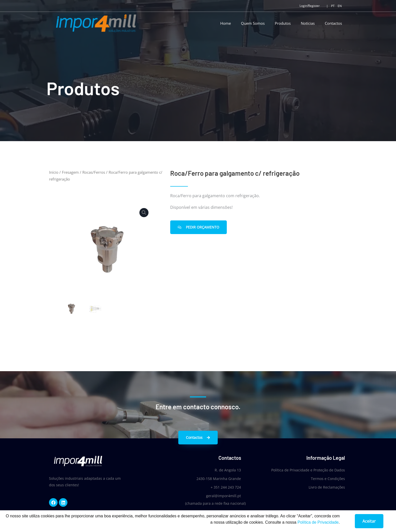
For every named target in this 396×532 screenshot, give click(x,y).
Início (54, 172)
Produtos (283, 23)
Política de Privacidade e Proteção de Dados (308, 470)
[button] (144, 213)
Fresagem (70, 172)
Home (226, 23)
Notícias (308, 23)
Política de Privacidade (318, 524)
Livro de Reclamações (327, 487)
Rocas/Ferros (94, 172)
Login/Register (310, 6)
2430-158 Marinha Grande (218, 479)
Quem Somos (253, 23)
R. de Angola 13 (228, 470)
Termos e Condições (328, 479)
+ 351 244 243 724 (226, 487)
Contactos (333, 23)
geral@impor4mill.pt (223, 496)
